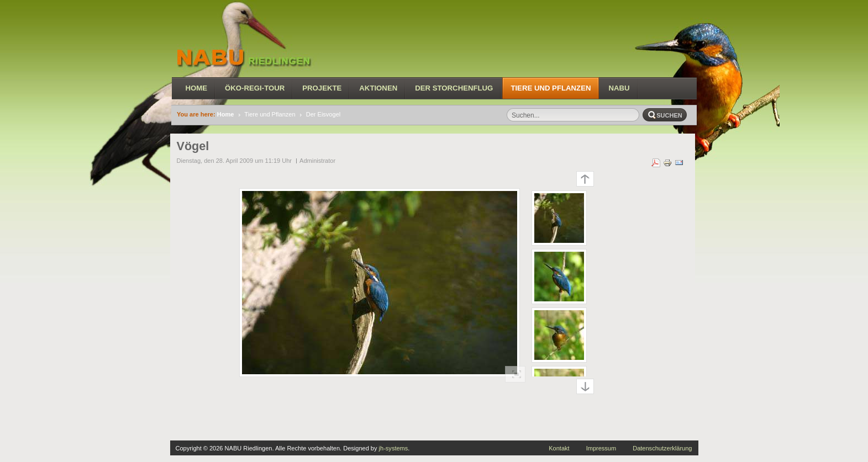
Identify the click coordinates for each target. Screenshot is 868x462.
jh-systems (394, 448)
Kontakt (559, 448)
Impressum (601, 448)
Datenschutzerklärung (662, 448)
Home (226, 114)
